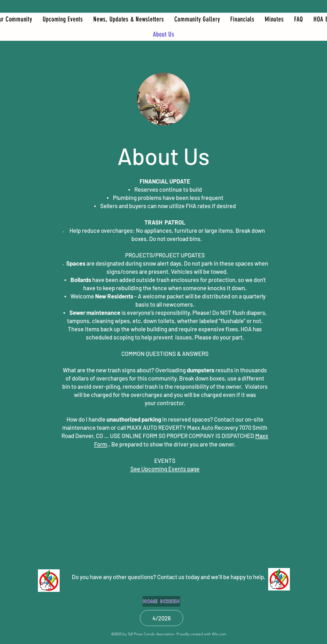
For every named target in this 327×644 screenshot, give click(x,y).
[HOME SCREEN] (161, 601)
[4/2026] (162, 618)
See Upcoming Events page (165, 469)
